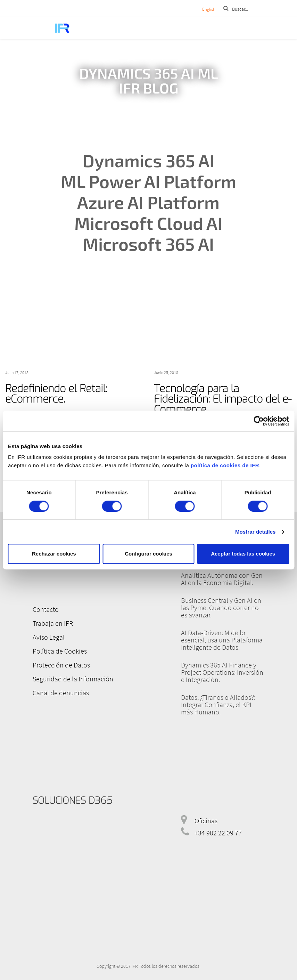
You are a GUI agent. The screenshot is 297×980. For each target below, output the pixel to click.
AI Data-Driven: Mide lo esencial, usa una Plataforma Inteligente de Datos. (222, 640)
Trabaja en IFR (53, 623)
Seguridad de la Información (73, 679)
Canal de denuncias (61, 693)
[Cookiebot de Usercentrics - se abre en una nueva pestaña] (259, 421)
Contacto (46, 609)
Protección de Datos (61, 665)
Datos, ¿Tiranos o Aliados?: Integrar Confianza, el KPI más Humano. (218, 704)
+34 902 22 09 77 (218, 833)
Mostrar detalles (255, 532)
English (209, 9)
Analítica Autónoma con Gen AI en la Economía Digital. (222, 579)
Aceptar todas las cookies (243, 554)
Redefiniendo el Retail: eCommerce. (56, 394)
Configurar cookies (148, 554)
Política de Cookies (60, 651)
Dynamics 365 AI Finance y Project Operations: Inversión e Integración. (222, 672)
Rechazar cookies (54, 554)
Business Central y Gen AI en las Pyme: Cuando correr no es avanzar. (221, 608)
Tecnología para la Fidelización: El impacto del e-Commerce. (223, 399)
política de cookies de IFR (225, 465)
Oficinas (206, 821)
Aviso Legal (49, 637)
